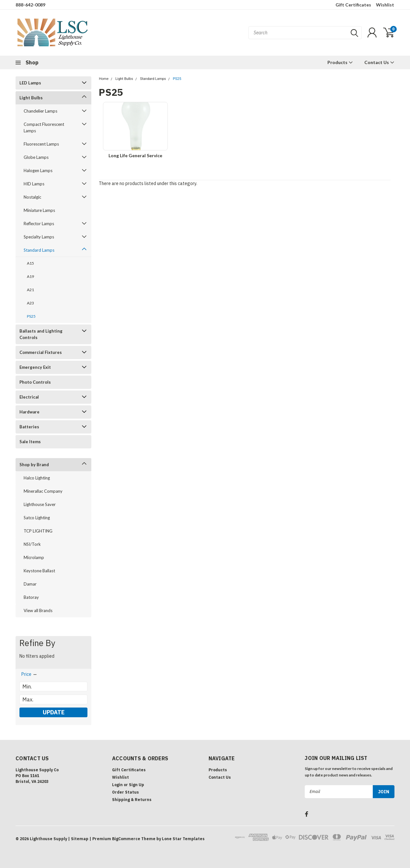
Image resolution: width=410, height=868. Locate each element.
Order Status (125, 792)
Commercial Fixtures (41, 352)
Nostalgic (32, 197)
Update (54, 712)
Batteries (29, 427)
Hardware (29, 412)
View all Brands (38, 610)
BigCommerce (126, 839)
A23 (30, 303)
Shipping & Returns (132, 800)
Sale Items (30, 442)
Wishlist (385, 5)
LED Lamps (30, 83)
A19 (30, 276)
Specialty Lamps (39, 237)
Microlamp (34, 557)
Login (117, 785)
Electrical (29, 397)
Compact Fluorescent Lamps (44, 127)
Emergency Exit (35, 367)
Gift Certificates (353, 5)
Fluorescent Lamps (41, 144)
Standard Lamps (39, 250)
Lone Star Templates (183, 839)
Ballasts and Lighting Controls (41, 334)
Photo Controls (35, 382)
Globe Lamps (36, 157)
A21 (30, 290)
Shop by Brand (34, 465)
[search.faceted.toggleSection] (29, 674)
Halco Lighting (37, 478)
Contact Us (379, 62)
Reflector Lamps (39, 224)
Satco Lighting (37, 518)
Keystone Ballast (39, 571)
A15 (30, 263)
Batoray (31, 597)
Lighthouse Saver (40, 504)
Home (104, 79)
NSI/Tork (32, 544)
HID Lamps (34, 184)
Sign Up (137, 785)
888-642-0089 (30, 5)
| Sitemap (78, 839)
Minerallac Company (43, 491)
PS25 (31, 316)
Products (340, 62)
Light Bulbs (31, 98)
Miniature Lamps (39, 210)
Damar (30, 584)
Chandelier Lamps (40, 111)
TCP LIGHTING (38, 531)
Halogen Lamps (38, 170)
